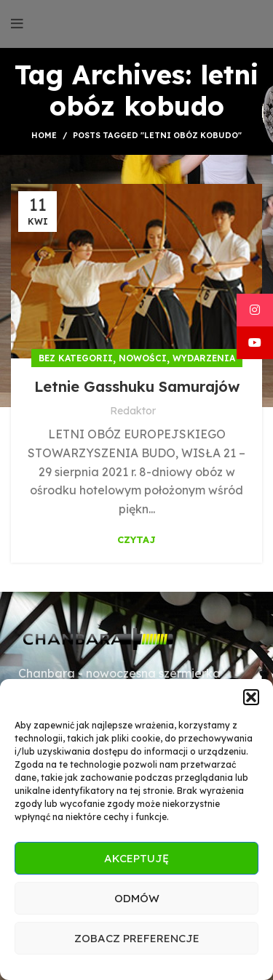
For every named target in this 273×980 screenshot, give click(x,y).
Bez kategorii (76, 358)
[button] (251, 697)
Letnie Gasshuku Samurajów (137, 386)
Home (44, 135)
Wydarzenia (204, 358)
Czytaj (136, 540)
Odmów (137, 898)
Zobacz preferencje (137, 938)
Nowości (143, 358)
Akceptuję (136, 858)
